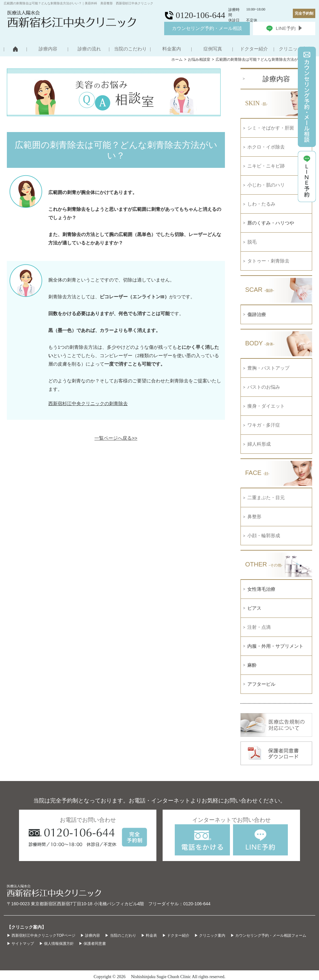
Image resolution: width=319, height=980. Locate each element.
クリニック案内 (295, 49)
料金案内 (172, 49)
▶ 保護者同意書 (92, 944)
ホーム (177, 59)
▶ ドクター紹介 (176, 935)
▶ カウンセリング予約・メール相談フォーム (268, 935)
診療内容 (48, 49)
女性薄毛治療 (261, 589)
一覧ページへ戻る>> (116, 438)
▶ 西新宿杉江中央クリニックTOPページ (41, 935)
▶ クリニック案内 (210, 935)
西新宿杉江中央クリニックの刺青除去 (88, 403)
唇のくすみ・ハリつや (271, 223)
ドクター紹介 (254, 49)
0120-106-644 (197, 904)
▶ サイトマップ (20, 944)
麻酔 (252, 665)
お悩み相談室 (199, 59)
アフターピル (261, 684)
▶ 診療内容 (90, 935)
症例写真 (213, 49)
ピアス (254, 608)
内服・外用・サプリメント (275, 646)
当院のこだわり (130, 49)
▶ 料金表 (149, 935)
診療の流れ (89, 49)
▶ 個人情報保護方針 (57, 944)
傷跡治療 (257, 314)
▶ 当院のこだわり (120, 935)
